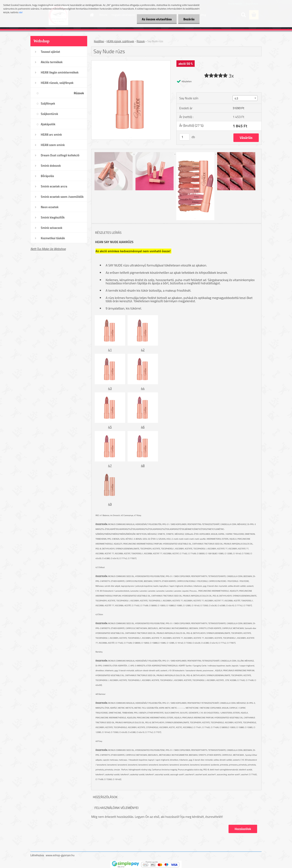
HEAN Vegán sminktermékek (60, 72)
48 (143, 465)
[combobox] (245, 98)
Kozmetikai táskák (53, 238)
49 (110, 504)
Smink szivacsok (52, 228)
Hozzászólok (243, 829)
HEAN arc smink (51, 135)
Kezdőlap (99, 41)
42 (143, 350)
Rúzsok (79, 93)
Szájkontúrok (49, 114)
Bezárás (189, 19)
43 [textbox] (236, 98)
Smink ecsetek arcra (54, 186)
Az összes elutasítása (157, 19)
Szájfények (48, 103)
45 (110, 427)
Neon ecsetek (50, 207)
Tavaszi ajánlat (50, 52)
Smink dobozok (51, 166)
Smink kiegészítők (53, 217)
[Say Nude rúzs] (131, 62)
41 (110, 350)
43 (110, 388)
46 (143, 427)
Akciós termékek (52, 62)
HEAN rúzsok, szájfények (57, 83)
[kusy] (184, 137)
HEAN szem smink (53, 145)
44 (143, 388)
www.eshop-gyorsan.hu (60, 855)
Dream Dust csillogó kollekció (60, 155)
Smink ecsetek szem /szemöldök (62, 197)
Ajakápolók (48, 124)
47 (110, 465)
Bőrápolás (47, 176)
